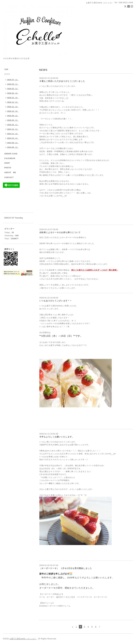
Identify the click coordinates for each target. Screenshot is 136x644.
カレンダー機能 (46, 483)
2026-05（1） (13, 84)
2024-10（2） (13, 138)
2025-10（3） (13, 111)
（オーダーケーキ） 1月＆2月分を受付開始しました (66, 568)
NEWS (7, 74)
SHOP (7, 163)
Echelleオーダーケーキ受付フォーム (55, 606)
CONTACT (9, 177)
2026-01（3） (13, 98)
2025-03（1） (13, 120)
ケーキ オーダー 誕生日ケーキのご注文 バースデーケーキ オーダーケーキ (73, 597)
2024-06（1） (13, 147)
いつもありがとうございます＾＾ (56, 301)
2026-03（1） (13, 89)
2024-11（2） (13, 134)
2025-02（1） (13, 125)
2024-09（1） (13, 143)
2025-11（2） (13, 107)
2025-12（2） (13, 102)
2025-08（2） (13, 116)
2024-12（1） (13, 129)
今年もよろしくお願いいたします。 (57, 437)
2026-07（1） (13, 80)
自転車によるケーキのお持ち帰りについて (60, 232)
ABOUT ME (10, 173)
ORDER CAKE (11, 154)
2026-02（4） (13, 93)
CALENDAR (10, 158)
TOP (6, 69)
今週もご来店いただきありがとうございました (62, 81)
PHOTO (8, 168)
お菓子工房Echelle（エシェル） (23, 639)
